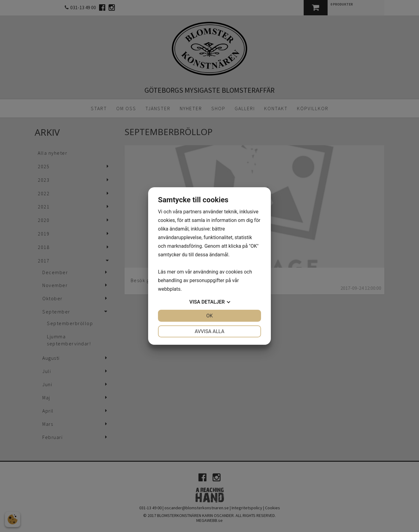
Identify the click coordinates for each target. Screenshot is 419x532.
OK (209, 316)
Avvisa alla (210, 331)
